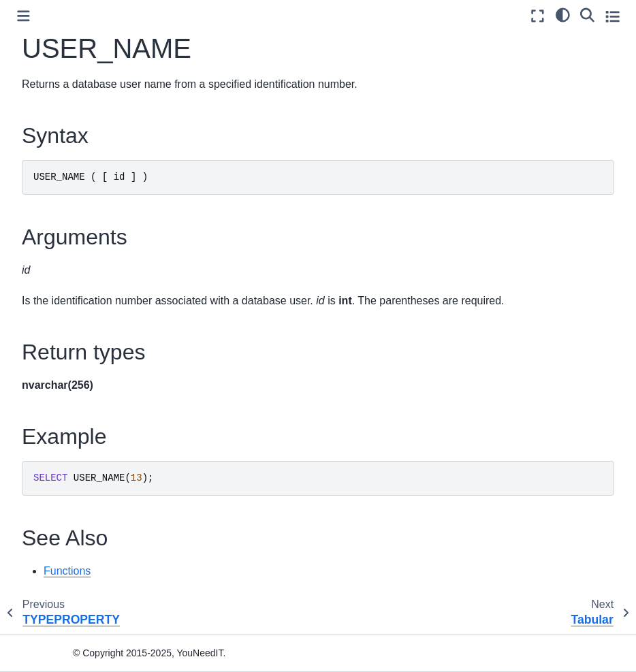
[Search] (587, 14)
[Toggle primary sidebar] (23, 16)
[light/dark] (563, 14)
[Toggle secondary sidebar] (613, 16)
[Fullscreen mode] (538, 16)
